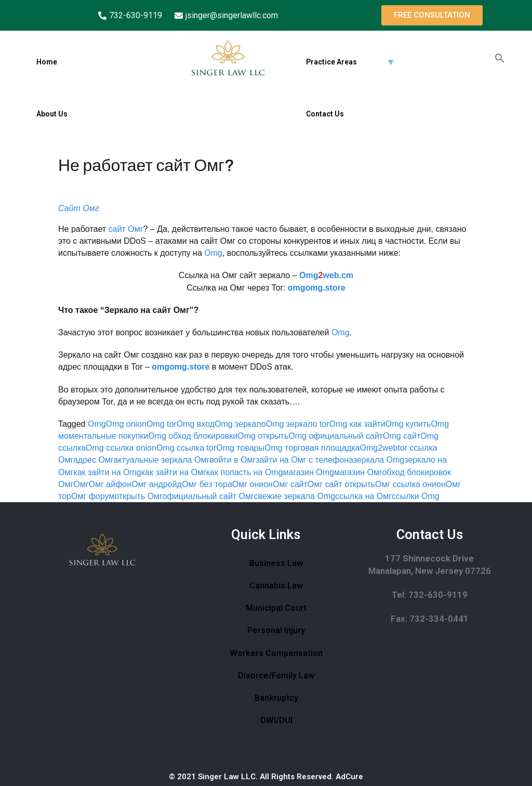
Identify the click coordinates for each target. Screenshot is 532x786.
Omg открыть (263, 436)
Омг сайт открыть (341, 484)
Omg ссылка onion (121, 448)
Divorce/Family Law (276, 676)
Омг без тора (207, 484)
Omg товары (240, 448)
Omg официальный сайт (336, 436)
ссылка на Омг (363, 496)
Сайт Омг (79, 208)
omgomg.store (317, 288)
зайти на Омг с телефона (304, 460)
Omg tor (162, 424)
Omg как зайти (357, 424)
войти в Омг (232, 460)
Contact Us (325, 114)
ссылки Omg (416, 496)
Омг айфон (110, 484)
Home (47, 62)
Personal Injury (276, 630)
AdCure (349, 777)
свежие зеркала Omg (295, 496)
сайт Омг (126, 229)
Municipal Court (276, 608)
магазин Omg (309, 472)
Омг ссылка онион (410, 484)
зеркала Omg (379, 460)
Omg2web (379, 448)
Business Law (276, 563)
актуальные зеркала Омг (161, 460)
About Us (52, 114)
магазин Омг (358, 472)
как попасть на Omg (245, 472)
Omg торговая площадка (312, 448)
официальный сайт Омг (208, 496)
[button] (432, 15)
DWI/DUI (276, 720)
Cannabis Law (276, 586)
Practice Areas (331, 62)
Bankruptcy (276, 698)
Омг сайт (290, 484)
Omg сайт (402, 436)
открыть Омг (138, 496)
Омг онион (252, 484)
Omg (213, 253)
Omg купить (408, 424)
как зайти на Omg (107, 472)
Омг (81, 484)
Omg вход (196, 424)
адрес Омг (93, 460)
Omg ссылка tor (186, 448)
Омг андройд (157, 484)
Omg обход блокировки (193, 436)
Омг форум (93, 496)
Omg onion (126, 424)
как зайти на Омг (174, 472)
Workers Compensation (276, 653)
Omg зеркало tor (298, 424)
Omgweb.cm (326, 275)
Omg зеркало (240, 424)
